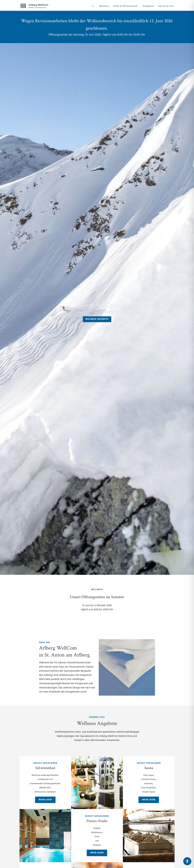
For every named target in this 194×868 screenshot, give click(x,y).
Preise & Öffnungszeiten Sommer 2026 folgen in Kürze (89, 624)
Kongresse (148, 7)
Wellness (104, 7)
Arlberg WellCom (97, 305)
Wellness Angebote (97, 319)
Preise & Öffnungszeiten (126, 7)
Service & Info (166, 7)
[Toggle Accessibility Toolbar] (187, 861)
